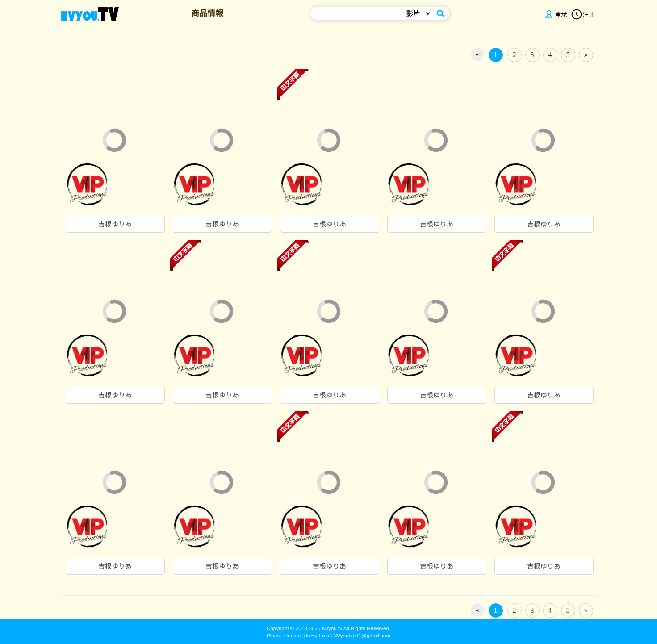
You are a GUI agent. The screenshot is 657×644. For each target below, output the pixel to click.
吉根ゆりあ (115, 224)
